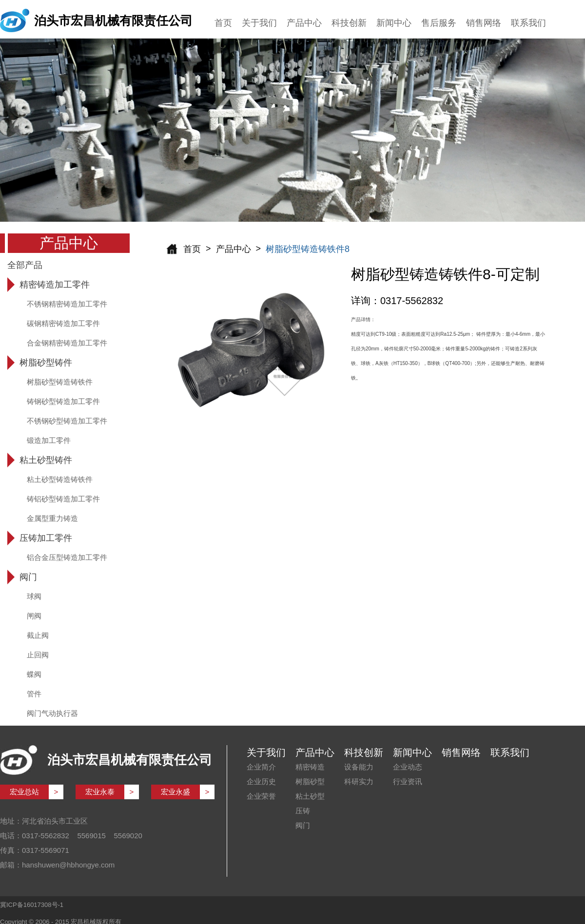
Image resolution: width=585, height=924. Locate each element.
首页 (223, 23)
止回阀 (38, 655)
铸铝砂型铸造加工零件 (63, 499)
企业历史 (261, 781)
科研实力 (359, 781)
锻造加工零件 (49, 440)
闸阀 (34, 616)
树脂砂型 (310, 781)
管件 (34, 694)
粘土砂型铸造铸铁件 (60, 479)
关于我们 (259, 23)
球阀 (34, 596)
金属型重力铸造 (52, 518)
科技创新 (349, 23)
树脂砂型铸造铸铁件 (60, 382)
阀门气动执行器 (52, 713)
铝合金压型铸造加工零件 (67, 557)
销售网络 (484, 23)
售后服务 (439, 23)
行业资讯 (408, 781)
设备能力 (359, 767)
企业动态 (408, 767)
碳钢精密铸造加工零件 (63, 323)
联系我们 (528, 23)
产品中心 (304, 23)
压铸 (303, 811)
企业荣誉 (261, 796)
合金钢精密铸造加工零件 (67, 343)
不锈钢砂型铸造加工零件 (67, 421)
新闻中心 (394, 23)
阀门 (303, 825)
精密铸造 (310, 767)
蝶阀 (34, 674)
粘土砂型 (310, 796)
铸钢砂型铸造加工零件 (63, 401)
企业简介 (261, 767)
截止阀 (38, 635)
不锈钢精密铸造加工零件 (67, 304)
